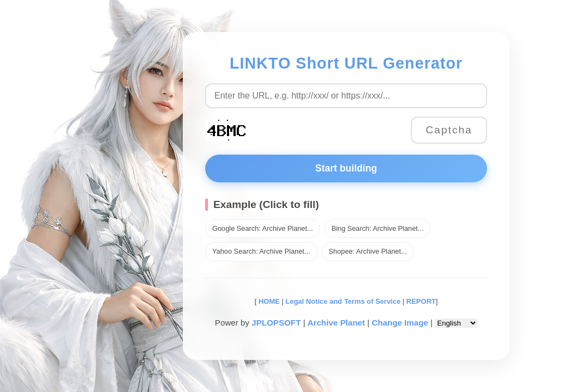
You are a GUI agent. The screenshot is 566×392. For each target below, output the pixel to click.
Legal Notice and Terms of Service (343, 301)
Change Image (400, 323)
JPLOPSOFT (276, 323)
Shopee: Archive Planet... (368, 251)
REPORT (421, 301)
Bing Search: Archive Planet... (377, 228)
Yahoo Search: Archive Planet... (261, 251)
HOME (268, 301)
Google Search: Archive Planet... (263, 228)
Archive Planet (336, 323)
